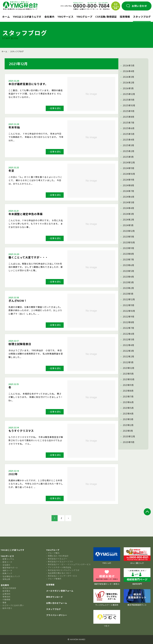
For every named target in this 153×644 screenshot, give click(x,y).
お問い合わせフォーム (57, 603)
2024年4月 (127, 208)
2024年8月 (127, 185)
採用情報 (125, 17)
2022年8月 (127, 322)
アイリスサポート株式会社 (60, 567)
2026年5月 (127, 66)
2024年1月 (127, 225)
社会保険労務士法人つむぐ (60, 573)
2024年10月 (127, 174)
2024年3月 (127, 214)
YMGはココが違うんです (27, 17)
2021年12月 (127, 368)
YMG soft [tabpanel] (107, 556)
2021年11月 (127, 374)
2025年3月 (127, 145)
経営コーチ (7, 562)
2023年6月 (127, 265)
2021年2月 (127, 425)
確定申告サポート (10, 568)
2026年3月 (127, 77)
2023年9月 (127, 248)
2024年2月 (127, 220)
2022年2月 (127, 357)
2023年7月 (127, 260)
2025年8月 (127, 117)
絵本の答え (7, 608)
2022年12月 (127, 300)
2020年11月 (127, 442)
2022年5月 (127, 340)
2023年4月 (127, 277)
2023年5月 (127, 271)
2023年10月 (127, 243)
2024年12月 (127, 163)
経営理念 (6, 591)
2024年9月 (127, 180)
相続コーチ (7, 571)
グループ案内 (54, 553)
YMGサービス (66, 17)
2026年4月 (127, 71)
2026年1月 (127, 88)
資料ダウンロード (55, 597)
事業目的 (6, 597)
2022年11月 (127, 305)
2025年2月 (127, 151)
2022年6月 (127, 334)
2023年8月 (127, 254)
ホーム (6, 17)
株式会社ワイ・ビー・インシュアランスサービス (69, 564)
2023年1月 (127, 294)
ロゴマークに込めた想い (13, 605)
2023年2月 (127, 288)
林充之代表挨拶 (9, 588)
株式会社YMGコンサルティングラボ (64, 570)
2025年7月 (127, 123)
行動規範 (6, 600)
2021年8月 (127, 391)
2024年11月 (127, 168)
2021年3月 (127, 419)
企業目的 (6, 594)
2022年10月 (127, 311)
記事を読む (55, 108)
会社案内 (49, 17)
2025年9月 (127, 111)
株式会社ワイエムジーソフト (61, 562)
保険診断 (6, 579)
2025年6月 (127, 128)
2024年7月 (127, 191)
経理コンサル (8, 559)
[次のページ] (68, 518)
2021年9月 (127, 385)
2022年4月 (127, 345)
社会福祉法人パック (11, 576)
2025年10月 (128, 106)
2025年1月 (127, 157)
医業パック (7, 573)
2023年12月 (127, 231)
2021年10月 (127, 379)
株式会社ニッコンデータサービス (63, 576)
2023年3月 (127, 282)
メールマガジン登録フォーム (60, 591)
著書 (4, 603)
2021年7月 (127, 397)
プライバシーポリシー (57, 615)
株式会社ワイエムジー (58, 559)
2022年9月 (127, 317)
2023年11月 (127, 237)
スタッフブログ (142, 17)
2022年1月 (127, 362)
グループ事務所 (55, 579)
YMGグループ (84, 17)
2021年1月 (126, 431)
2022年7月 (127, 328)
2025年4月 (127, 140)
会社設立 (6, 565)
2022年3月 (127, 351)
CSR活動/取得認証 (106, 17)
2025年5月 (127, 134)
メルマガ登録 (116, 6)
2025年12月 (127, 94)
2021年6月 (127, 402)
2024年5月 (127, 203)
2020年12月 (127, 437)
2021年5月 (127, 408)
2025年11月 (127, 100)
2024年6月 (127, 197)
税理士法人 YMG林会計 (58, 556)
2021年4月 (127, 414)
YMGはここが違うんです (13, 550)
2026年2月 (127, 83)
